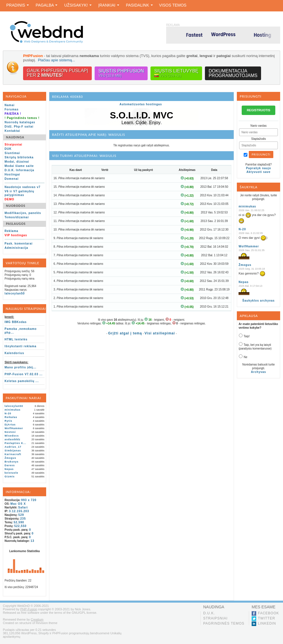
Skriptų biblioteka (19, 157)
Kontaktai (12, 131)
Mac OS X (18, 504)
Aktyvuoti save (259, 172)
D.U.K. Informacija (19, 170)
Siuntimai (12, 153)
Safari (23, 507)
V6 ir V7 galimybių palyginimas (19, 193)
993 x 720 (29, 500)
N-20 (8, 413)
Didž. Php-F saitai (19, 127)
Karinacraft (13, 454)
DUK (8, 149)
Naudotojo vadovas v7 (23, 187)
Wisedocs (12, 436)
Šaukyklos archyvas (258, 301)
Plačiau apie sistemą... (56, 60)
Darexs (10, 465)
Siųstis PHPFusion (121, 73)
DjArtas (10, 425)
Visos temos (173, 5)
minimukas (13, 410)
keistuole (11, 473)
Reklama (11, 231)
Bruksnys (12, 462)
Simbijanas (13, 451)
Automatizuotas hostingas (141, 104)
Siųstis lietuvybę (176, 73)
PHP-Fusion (29, 609)
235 (23, 519)
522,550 (20, 526)
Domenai (12, 179)
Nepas (9, 469)
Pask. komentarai (19, 244)
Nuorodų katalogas (20, 122)
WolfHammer (14, 428)
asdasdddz (13, 439)
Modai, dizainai (17, 162)
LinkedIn (267, 623)
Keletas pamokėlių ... (22, 381)
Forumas (12, 109)
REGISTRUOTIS (259, 110)
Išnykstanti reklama (21, 346)
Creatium (37, 619)
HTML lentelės (16, 339)
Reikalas (11, 417)
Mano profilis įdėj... (21, 367)
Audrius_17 (13, 447)
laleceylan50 (15, 293)
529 (21, 515)
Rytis (8, 421)
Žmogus (10, 458)
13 (32, 541)
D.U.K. (209, 613)
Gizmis (10, 477)
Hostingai (12, 174)
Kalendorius (14, 353)
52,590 (19, 522)
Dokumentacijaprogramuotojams (233, 73)
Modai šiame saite (19, 166)
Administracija (16, 248)
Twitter (266, 618)
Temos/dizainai (17, 217)
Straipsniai (215, 618)
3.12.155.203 (19, 511)
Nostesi (10, 432)
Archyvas (259, 372)
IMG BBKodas (16, 322)
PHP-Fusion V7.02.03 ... (24, 374)
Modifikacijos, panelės (23, 213)
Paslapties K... (15, 443)
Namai (10, 105)
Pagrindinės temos (224, 623)
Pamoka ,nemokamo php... (21, 331)
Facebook (268, 613)
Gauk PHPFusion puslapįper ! (57, 73)
